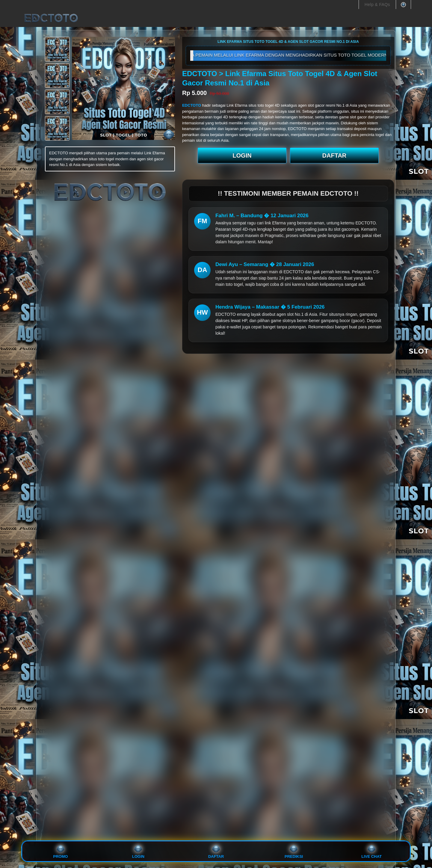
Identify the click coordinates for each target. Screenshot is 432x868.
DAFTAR (334, 156)
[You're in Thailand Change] (403, 4)
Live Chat (371, 851)
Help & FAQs (377, 4)
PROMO (60, 851)
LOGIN (242, 156)
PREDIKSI (294, 851)
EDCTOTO (192, 105)
